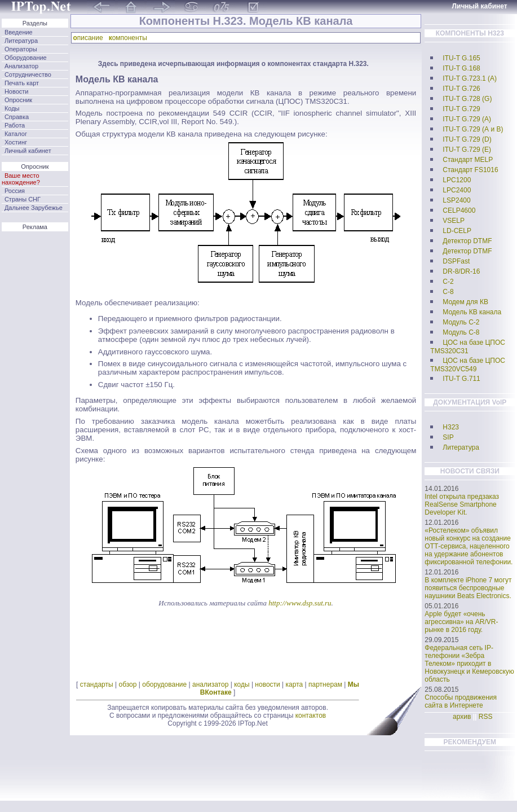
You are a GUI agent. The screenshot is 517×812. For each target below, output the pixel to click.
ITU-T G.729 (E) (467, 150)
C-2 (448, 282)
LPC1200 (457, 180)
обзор (127, 684)
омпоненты (130, 38)
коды (242, 684)
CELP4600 (459, 210)
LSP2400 (456, 200)
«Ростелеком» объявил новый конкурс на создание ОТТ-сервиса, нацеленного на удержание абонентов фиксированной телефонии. (469, 546)
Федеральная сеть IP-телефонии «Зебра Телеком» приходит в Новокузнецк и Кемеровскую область (469, 664)
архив (462, 717)
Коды (12, 108)
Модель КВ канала (472, 312)
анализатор (210, 684)
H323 (451, 427)
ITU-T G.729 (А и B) (473, 129)
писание (90, 38)
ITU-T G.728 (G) (467, 99)
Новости (17, 91)
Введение (19, 32)
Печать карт (22, 83)
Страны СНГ (23, 199)
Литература (21, 41)
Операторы (21, 49)
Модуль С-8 (461, 332)
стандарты (97, 684)
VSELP (454, 221)
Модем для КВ (465, 302)
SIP (448, 437)
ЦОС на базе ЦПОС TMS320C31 (468, 347)
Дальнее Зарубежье (34, 208)
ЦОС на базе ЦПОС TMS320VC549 (468, 365)
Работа (15, 125)
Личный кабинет (28, 151)
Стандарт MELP (468, 160)
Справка (17, 117)
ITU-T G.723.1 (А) (470, 78)
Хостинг (16, 142)
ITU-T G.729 (461, 109)
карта (295, 684)
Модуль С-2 (461, 322)
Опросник (18, 100)
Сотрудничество (28, 74)
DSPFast (456, 261)
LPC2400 (457, 190)
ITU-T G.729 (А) (467, 119)
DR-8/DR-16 (461, 271)
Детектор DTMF (467, 241)
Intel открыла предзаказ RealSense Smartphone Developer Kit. (462, 504)
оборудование (164, 684)
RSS (486, 717)
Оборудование (26, 58)
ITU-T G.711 (461, 379)
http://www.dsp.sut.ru (300, 603)
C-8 (448, 292)
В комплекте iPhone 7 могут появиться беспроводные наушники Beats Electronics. (468, 588)
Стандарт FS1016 (470, 170)
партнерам (325, 684)
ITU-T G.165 (461, 58)
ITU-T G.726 (461, 89)
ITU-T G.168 (461, 68)
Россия (15, 191)
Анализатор (21, 66)
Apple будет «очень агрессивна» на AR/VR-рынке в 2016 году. (461, 622)
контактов (311, 716)
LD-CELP (457, 231)
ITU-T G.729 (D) (467, 139)
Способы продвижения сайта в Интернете (461, 701)
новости (267, 684)
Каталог (16, 134)
